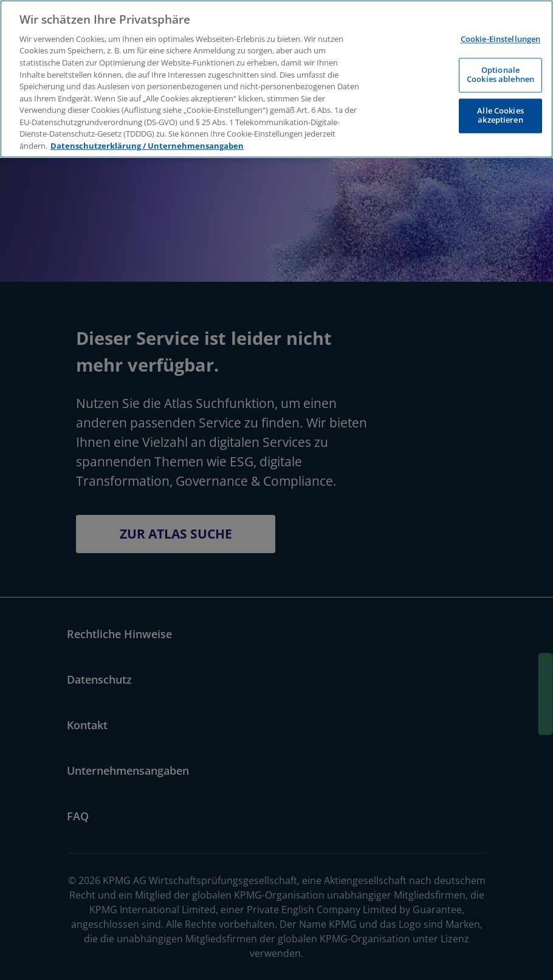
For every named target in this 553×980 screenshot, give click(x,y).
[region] (276, 79)
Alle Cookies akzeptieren (500, 115)
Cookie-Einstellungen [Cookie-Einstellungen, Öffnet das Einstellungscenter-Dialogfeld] (501, 39)
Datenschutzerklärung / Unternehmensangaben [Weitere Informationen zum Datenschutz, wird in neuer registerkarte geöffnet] (147, 146)
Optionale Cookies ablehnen (500, 75)
